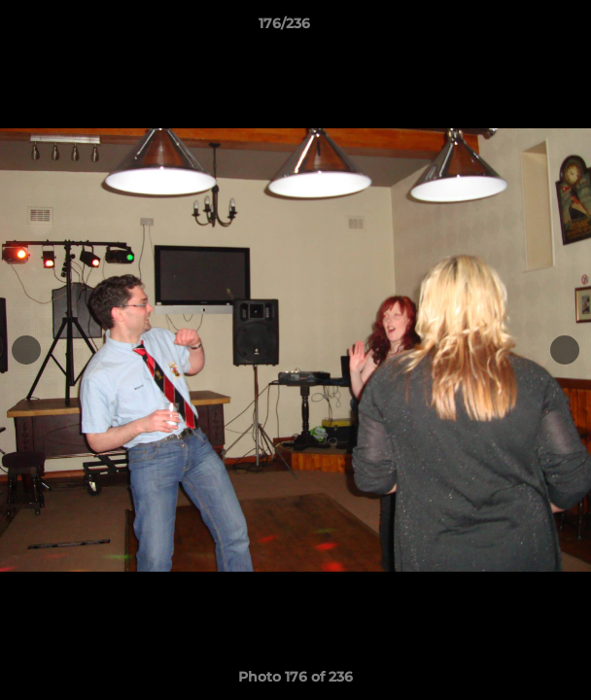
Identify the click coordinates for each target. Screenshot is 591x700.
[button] (521, 28)
